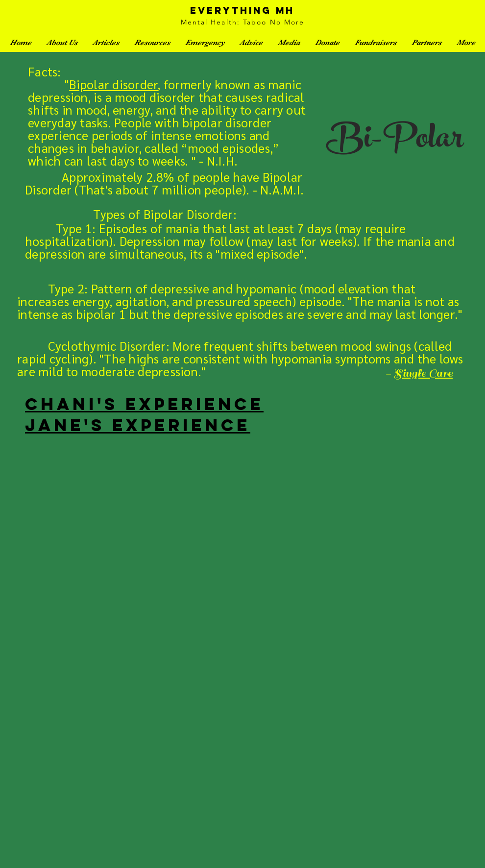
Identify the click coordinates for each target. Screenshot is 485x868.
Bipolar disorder (113, 84)
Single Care (423, 373)
